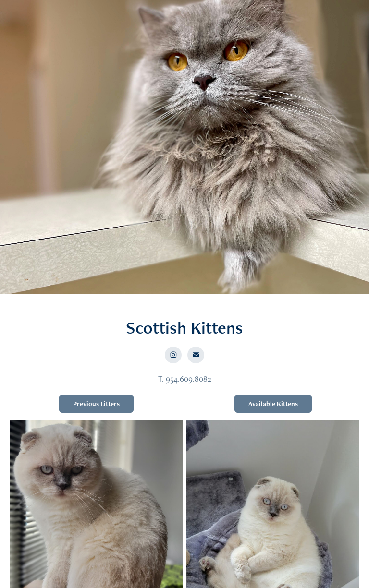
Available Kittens (273, 404)
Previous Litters (96, 404)
